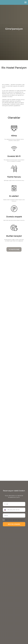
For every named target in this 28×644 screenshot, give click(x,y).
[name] (14, 515)
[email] (14, 504)
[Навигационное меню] (25, 2)
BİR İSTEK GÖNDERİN (14, 524)
